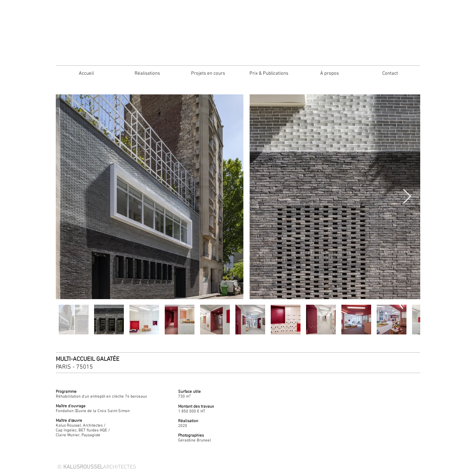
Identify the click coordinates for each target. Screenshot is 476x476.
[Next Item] (407, 197)
